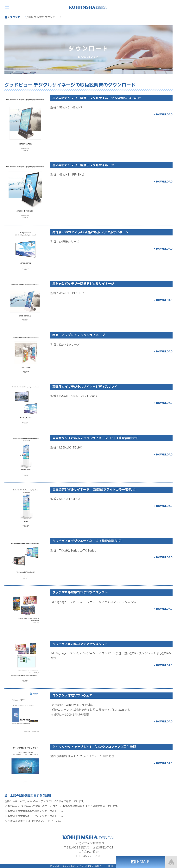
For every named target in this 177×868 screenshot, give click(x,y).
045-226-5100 (92, 856)
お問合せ (136, 862)
